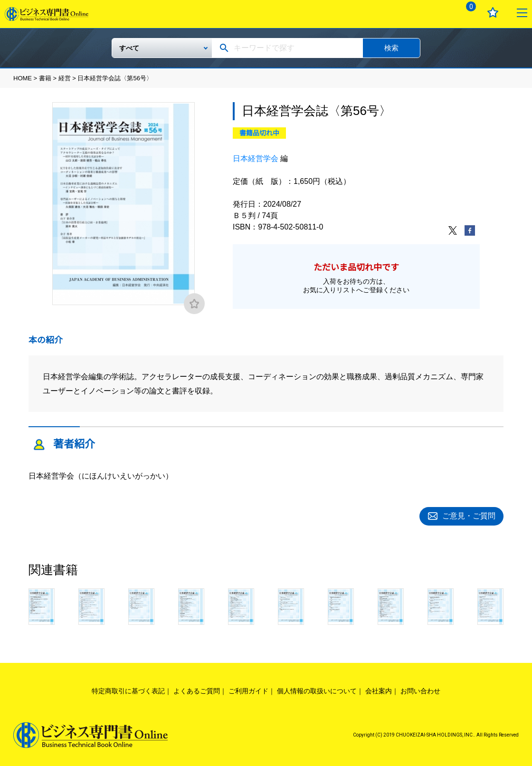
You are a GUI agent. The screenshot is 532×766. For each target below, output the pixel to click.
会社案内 (379, 690)
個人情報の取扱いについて (317, 690)
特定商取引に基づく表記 (128, 690)
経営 (65, 78)
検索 (391, 48)
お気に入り (493, 13)
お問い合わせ (420, 690)
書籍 (45, 78)
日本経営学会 (256, 158)
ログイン (438, 13)
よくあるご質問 (197, 690)
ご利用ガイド (248, 690)
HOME (23, 78)
